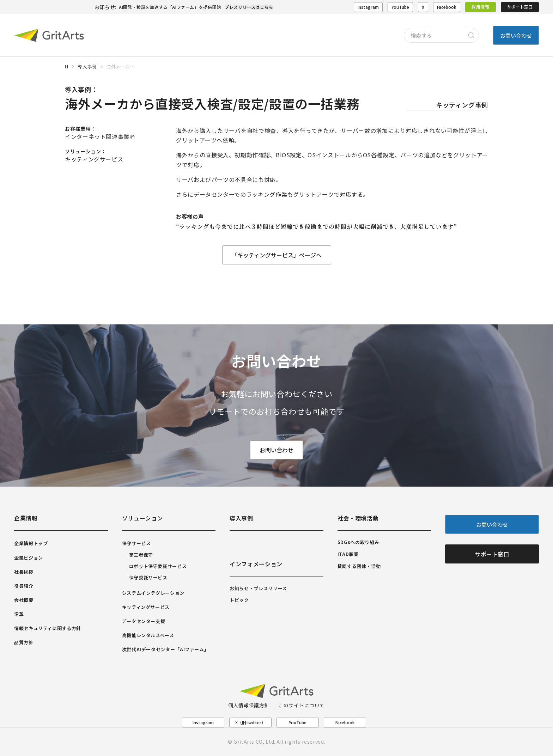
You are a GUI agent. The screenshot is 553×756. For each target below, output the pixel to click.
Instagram (368, 7)
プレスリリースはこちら (249, 7)
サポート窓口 (520, 7)
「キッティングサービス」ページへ (277, 255)
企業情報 (26, 518)
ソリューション (142, 518)
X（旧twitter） (250, 722)
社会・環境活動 (358, 518)
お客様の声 (190, 216)
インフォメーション (256, 564)
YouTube (400, 7)
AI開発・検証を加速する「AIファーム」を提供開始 (170, 7)
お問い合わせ (276, 450)
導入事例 (241, 518)
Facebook (447, 7)
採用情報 (481, 7)
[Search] (471, 35)
